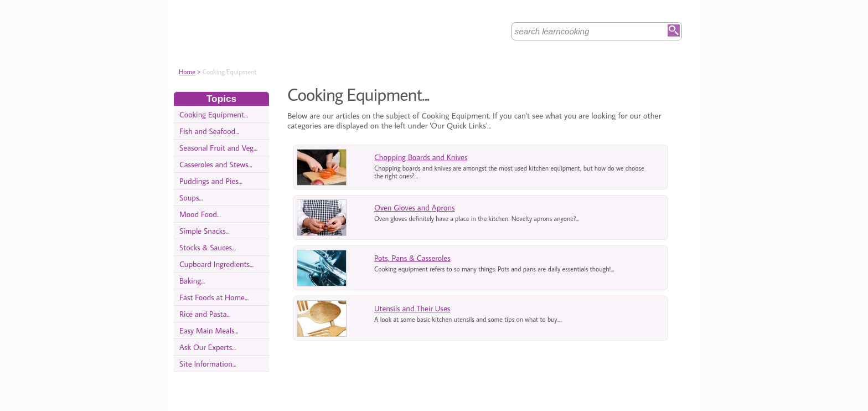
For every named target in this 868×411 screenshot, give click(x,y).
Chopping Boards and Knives (421, 157)
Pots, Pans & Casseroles (412, 258)
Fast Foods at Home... (214, 297)
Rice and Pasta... (205, 314)
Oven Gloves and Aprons (415, 207)
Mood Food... (200, 214)
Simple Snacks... (205, 231)
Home (187, 72)
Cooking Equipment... (214, 114)
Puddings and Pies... (211, 181)
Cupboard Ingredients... (216, 264)
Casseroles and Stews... (216, 164)
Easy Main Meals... (209, 330)
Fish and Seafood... (209, 131)
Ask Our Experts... (208, 347)
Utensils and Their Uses (412, 308)
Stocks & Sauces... (208, 247)
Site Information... (208, 364)
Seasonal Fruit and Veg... (218, 148)
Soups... (191, 197)
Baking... (192, 281)
